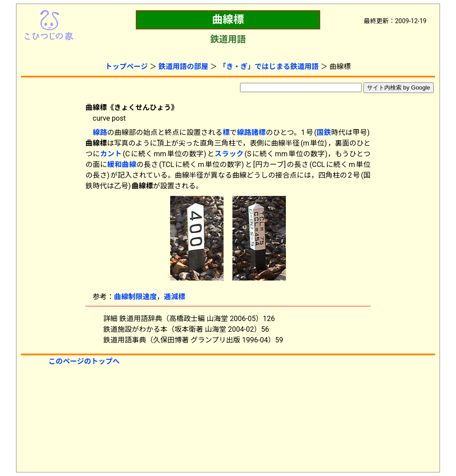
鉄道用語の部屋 (183, 67)
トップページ (126, 67)
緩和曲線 (122, 165)
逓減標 (175, 297)
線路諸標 (251, 132)
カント (111, 154)
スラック (229, 154)
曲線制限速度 (135, 297)
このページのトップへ (84, 361)
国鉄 (324, 132)
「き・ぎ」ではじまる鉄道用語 (269, 67)
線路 (100, 132)
